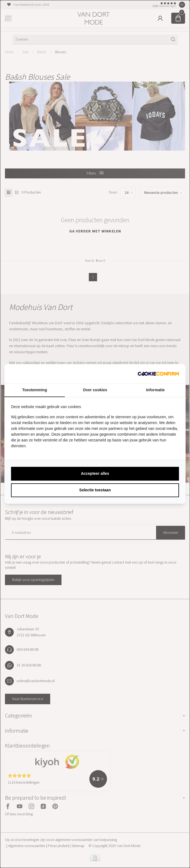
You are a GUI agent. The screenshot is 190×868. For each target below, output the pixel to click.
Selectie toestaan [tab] (95, 490)
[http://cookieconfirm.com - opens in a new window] (158, 374)
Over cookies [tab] (95, 390)
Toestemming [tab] (35, 390)
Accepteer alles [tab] (95, 473)
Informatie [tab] (156, 390)
